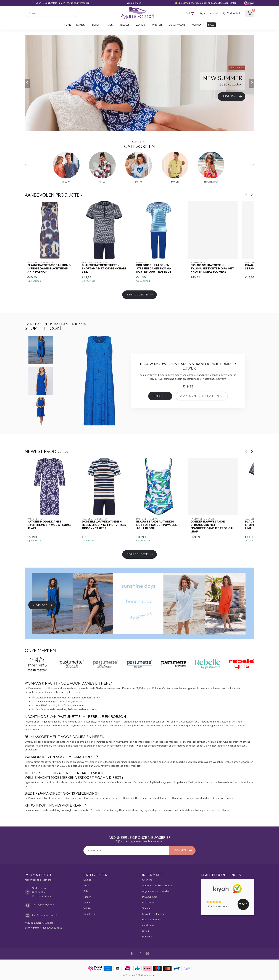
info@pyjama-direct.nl (45, 915)
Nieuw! (124, 25)
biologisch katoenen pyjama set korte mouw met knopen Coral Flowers (212, 268)
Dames (81, 25)
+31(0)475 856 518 (43, 905)
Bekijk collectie (140, 295)
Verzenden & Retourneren (157, 886)
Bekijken (161, 396)
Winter (157, 25)
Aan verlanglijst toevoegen (202, 396)
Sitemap (147, 908)
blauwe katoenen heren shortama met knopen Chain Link (104, 268)
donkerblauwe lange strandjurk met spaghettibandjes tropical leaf (212, 527)
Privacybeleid (150, 897)
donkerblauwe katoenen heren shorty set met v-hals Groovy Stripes (104, 525)
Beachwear (177, 25)
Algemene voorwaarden (156, 891)
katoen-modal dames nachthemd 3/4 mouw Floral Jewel (49, 525)
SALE (211, 25)
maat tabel (148, 925)
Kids (110, 25)
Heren (96, 25)
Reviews (147, 937)
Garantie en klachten (154, 914)
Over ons (147, 880)
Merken (197, 25)
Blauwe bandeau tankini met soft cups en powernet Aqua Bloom (158, 525)
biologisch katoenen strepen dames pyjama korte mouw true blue (154, 268)
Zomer (140, 25)
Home (67, 25)
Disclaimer (148, 903)
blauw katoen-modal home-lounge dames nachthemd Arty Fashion (49, 268)
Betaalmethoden (152, 920)
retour (146, 931)
